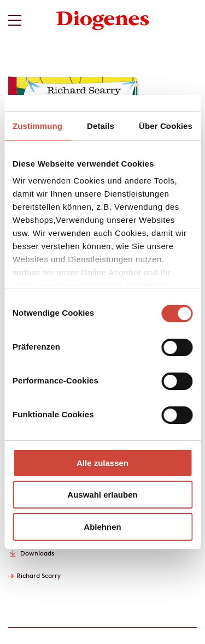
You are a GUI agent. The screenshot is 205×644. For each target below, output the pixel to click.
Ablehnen (102, 527)
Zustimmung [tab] (37, 126)
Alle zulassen (102, 463)
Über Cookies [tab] (166, 126)
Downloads (37, 553)
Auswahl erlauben (102, 495)
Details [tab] (101, 126)
